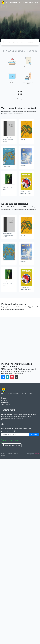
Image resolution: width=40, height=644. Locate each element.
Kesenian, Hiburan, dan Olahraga (28, 78)
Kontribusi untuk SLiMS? (11, 445)
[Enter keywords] (15, 435)
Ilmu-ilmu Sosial (28, 62)
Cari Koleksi (34, 434)
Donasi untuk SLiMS (10, 441)
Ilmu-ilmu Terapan (12, 78)
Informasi (4, 398)
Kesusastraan (12, 62)
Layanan (4, 400)
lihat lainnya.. (20, 94)
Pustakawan (5, 402)
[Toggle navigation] (4, 6)
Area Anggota (6, 405)
